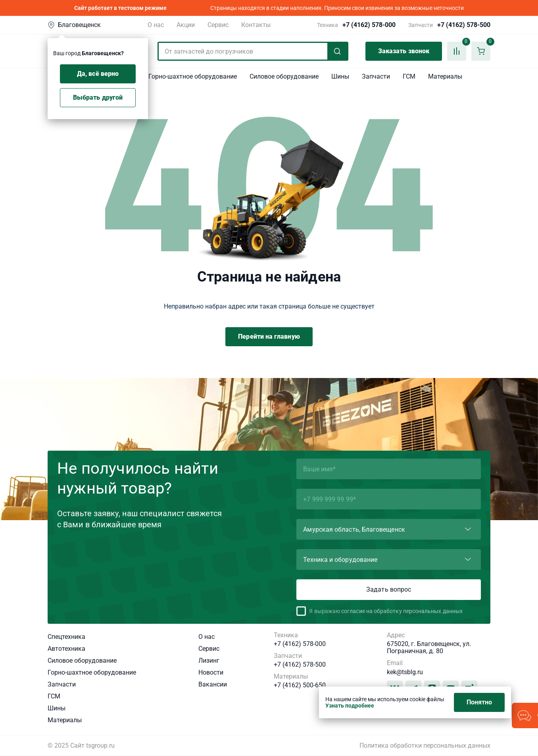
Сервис (218, 25)
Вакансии (213, 684)
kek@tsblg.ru (405, 672)
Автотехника (66, 649)
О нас (156, 25)
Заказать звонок (404, 51)
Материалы (445, 76)
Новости (211, 672)
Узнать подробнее (350, 706)
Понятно (479, 702)
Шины (340, 76)
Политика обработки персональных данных (425, 746)
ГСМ (409, 76)
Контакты (256, 25)
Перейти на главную (269, 337)
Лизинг (209, 661)
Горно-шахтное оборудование (193, 76)
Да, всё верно (98, 74)
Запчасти (376, 76)
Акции (186, 25)
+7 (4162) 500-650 (300, 685)
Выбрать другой (98, 97)
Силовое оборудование (284, 76)
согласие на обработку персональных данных (402, 611)
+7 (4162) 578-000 (369, 25)
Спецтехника (66, 637)
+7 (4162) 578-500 (464, 25)
